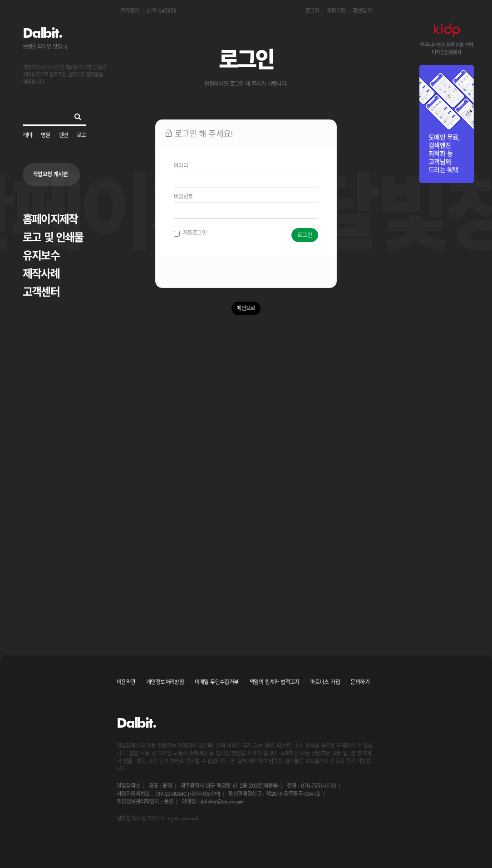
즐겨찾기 (130, 11)
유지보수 (41, 255)
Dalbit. (42, 33)
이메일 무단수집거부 (217, 682)
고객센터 (41, 292)
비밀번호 (183, 196)
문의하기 (360, 682)
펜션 (64, 135)
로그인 (312, 11)
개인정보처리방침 (165, 682)
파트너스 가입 (325, 682)
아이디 (181, 166)
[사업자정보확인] (204, 794)
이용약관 (126, 682)
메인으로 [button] (246, 308)
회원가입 (336, 11)
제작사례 (41, 274)
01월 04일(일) (161, 11)
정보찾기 (362, 11)
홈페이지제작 (50, 219)
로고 (81, 135)
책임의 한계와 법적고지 (274, 682)
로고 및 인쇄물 (53, 237)
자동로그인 (190, 233)
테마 (28, 135)
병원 (45, 135)
